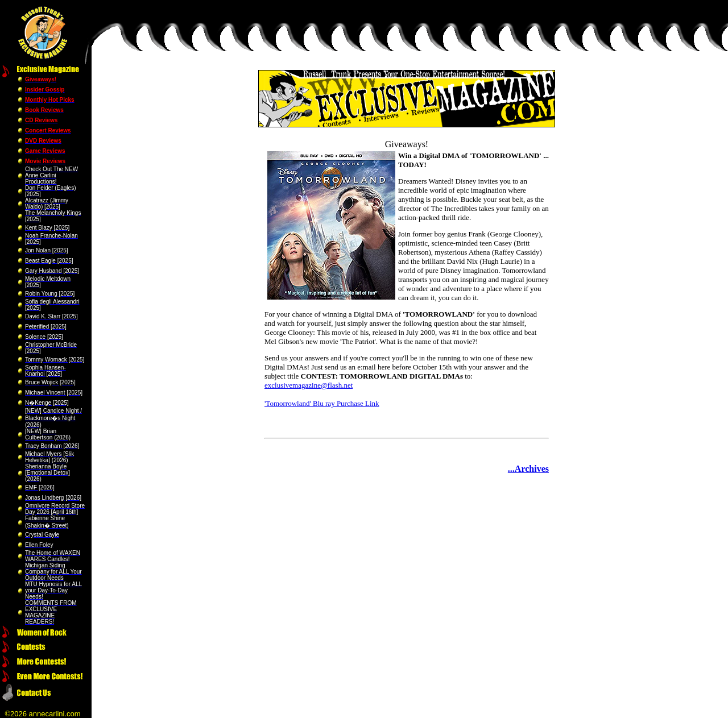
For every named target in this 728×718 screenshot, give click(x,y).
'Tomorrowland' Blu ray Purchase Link (322, 403)
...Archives (528, 469)
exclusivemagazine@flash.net (309, 385)
